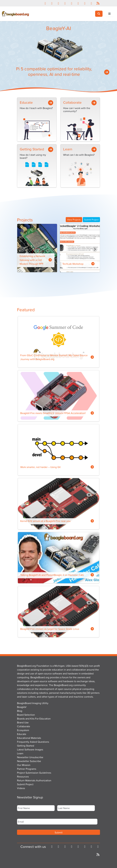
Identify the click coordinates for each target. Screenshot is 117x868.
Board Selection (26, 715)
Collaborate (72, 102)
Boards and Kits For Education (34, 719)
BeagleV (22, 707)
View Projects (74, 220)
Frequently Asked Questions (33, 742)
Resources (23, 777)
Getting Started (32, 149)
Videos (21, 788)
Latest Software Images (30, 749)
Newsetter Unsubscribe (30, 757)
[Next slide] (95, 249)
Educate (26, 102)
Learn (68, 149)
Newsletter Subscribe (29, 761)
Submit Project (91, 220)
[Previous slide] (22, 249)
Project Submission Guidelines (34, 773)
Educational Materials (29, 738)
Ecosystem (23, 730)
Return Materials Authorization (34, 780)
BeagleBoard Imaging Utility (33, 703)
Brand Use (23, 722)
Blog (20, 711)
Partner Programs (27, 769)
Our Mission (24, 765)
